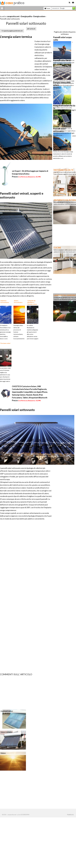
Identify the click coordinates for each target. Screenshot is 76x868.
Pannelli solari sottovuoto (17, 410)
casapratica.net (13, 16)
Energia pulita (26, 16)
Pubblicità (70, 815)
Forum (47, 8)
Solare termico (6, 732)
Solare (3, 753)
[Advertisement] (23, 14)
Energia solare (39, 16)
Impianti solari (7, 711)
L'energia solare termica (16, 37)
